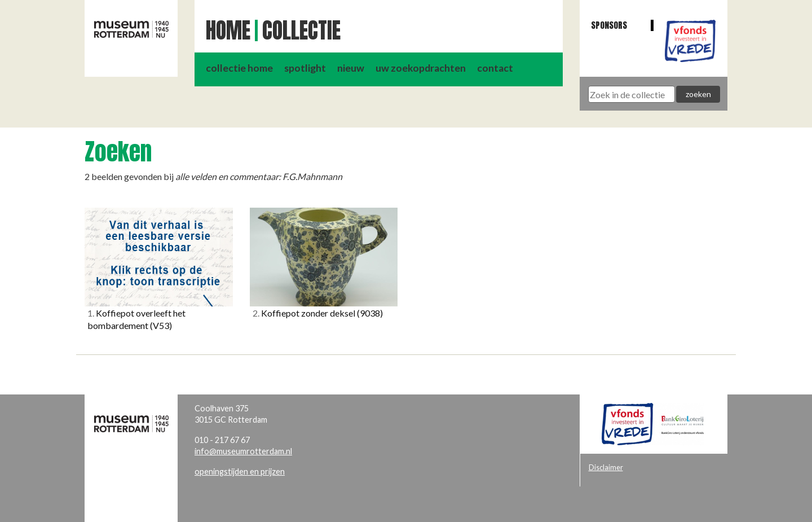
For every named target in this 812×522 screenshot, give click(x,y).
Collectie (301, 30)
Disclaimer (606, 467)
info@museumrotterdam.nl (243, 451)
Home (228, 30)
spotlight (305, 68)
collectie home (239, 68)
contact (495, 68)
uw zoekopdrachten (421, 68)
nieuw (351, 68)
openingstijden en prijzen (240, 471)
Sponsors (609, 25)
